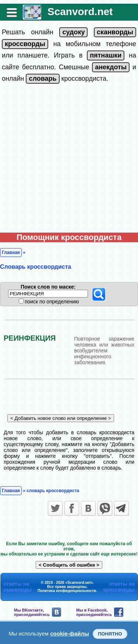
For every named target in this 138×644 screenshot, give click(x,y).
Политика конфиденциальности (67, 591)
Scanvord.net (80, 12)
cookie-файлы (70, 633)
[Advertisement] (69, 160)
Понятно (110, 634)
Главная (11, 253)
